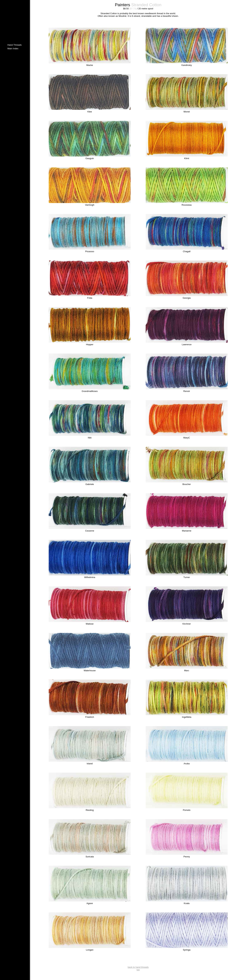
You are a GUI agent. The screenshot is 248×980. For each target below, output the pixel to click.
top (138, 970)
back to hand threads (138, 967)
